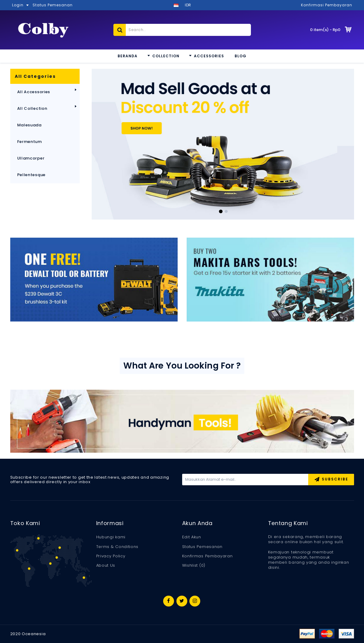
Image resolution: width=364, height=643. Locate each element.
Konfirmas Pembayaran (207, 556)
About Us (106, 565)
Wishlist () (194, 565)
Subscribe (331, 480)
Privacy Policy (111, 556)
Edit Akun (192, 537)
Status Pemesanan (202, 547)
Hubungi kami (111, 537)
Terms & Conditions (117, 547)
